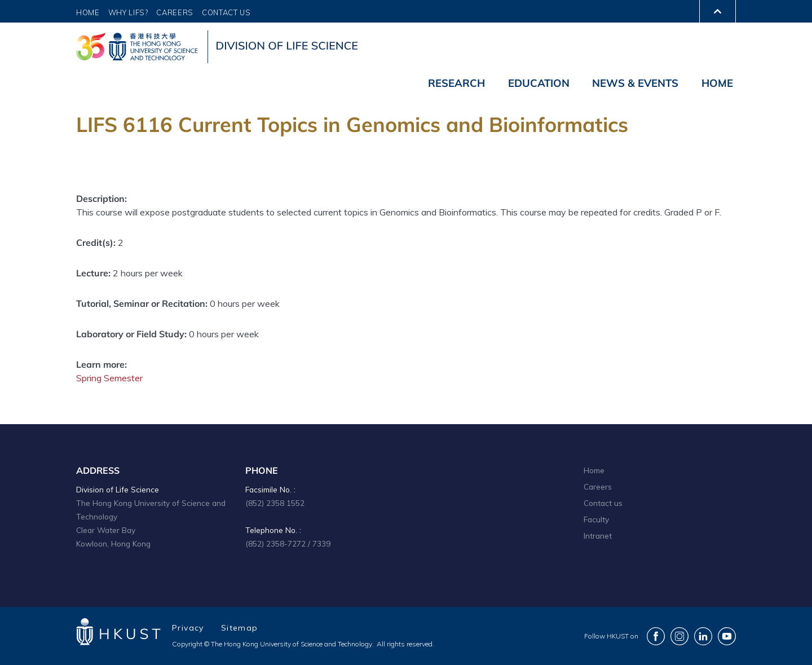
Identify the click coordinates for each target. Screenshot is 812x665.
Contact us (603, 503)
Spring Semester (109, 378)
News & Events (635, 83)
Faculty (596, 519)
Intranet (598, 536)
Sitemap (240, 628)
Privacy (188, 628)
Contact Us (226, 12)
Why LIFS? (128, 12)
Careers (175, 12)
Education (539, 83)
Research (456, 83)
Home (88, 12)
